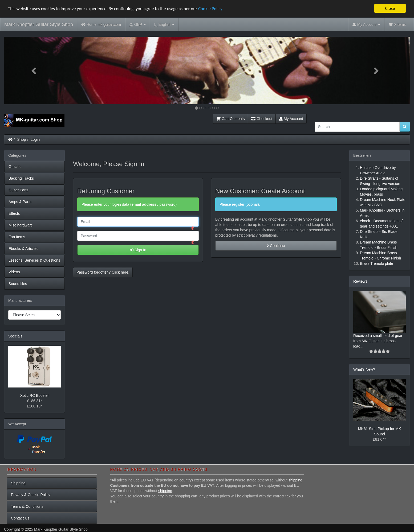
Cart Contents (230, 119)
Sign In (138, 250)
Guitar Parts (19, 190)
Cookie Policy (210, 8)
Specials (15, 336)
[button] (34, 71)
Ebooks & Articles (23, 249)
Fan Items (17, 237)
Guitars (15, 167)
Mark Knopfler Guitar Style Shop (39, 24)
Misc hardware (21, 225)
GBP (138, 25)
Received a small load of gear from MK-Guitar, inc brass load (378, 341)
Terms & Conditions (27, 506)
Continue (276, 246)
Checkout (262, 119)
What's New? (364, 369)
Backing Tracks (21, 178)
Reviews (360, 281)
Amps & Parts (20, 202)
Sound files (18, 284)
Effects (14, 213)
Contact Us (20, 518)
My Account (291, 119)
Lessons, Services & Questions (34, 260)
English (164, 25)
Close (390, 8)
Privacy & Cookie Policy (31, 495)
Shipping (18, 483)
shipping (295, 480)
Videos (14, 272)
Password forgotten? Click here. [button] (103, 272)
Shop (22, 139)
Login (35, 139)
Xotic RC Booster (34, 395)
